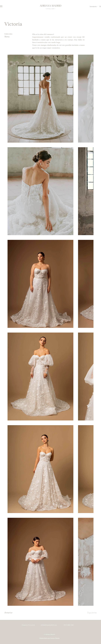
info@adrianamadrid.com (49, 625)
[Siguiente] (90, 613)
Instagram (93, 6)
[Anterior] (11, 613)
